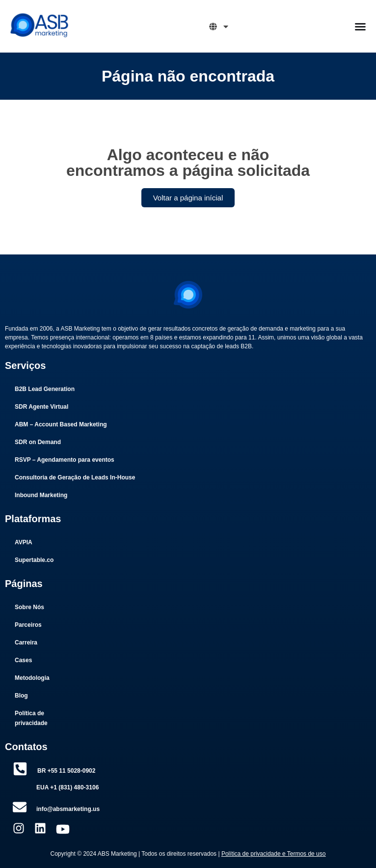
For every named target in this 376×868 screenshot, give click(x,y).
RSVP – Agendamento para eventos (65, 460)
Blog (21, 696)
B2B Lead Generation (45, 389)
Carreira (26, 643)
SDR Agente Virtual (41, 407)
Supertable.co (34, 560)
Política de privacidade (31, 718)
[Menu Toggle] (360, 27)
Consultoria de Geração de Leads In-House (75, 477)
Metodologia (32, 678)
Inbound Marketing (41, 495)
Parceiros (28, 625)
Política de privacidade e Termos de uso (274, 854)
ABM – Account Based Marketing (61, 424)
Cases (23, 660)
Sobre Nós (29, 607)
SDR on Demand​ (38, 442)
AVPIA (24, 542)
